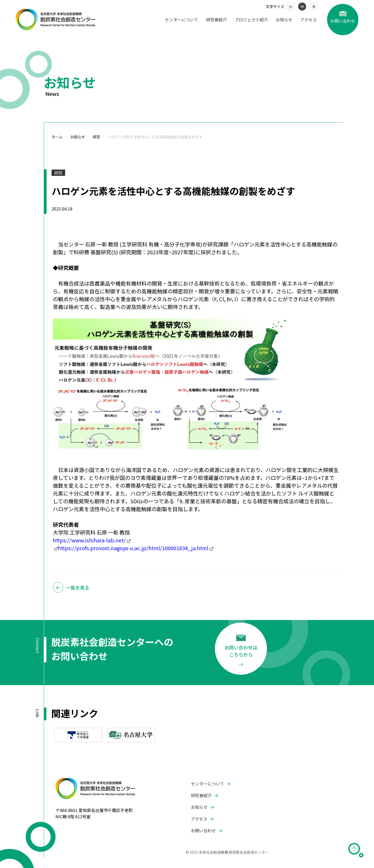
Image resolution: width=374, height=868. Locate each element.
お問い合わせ (203, 830)
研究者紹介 (216, 20)
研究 (96, 137)
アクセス (308, 20)
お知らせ (284, 20)
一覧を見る (78, 587)
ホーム (57, 137)
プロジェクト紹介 (251, 20)
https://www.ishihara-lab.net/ (89, 540)
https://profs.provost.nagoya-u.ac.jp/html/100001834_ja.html (133, 548)
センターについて (182, 20)
